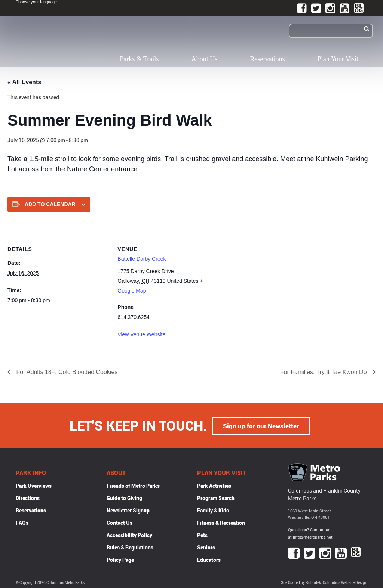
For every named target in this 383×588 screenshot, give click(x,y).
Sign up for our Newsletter (261, 425)
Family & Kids (213, 510)
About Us (205, 59)
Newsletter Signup (128, 510)
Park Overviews (34, 485)
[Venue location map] (267, 276)
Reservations (268, 59)
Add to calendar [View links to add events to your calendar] (50, 204)
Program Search (216, 497)
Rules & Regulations (130, 547)
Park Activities (214, 485)
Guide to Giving (124, 497)
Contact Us (120, 522)
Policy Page (120, 559)
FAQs (22, 522)
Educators (209, 559)
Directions (28, 497)
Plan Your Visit (338, 59)
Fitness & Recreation (221, 522)
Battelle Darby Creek (142, 259)
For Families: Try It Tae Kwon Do (324, 372)
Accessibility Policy (129, 534)
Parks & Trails (139, 59)
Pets (202, 534)
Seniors (206, 547)
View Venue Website (141, 334)
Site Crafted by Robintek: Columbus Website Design (324, 582)
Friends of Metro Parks (133, 485)
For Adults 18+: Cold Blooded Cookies (66, 372)
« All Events (24, 82)
